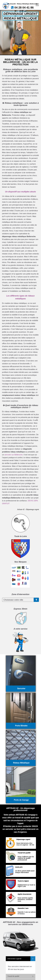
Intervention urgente (14, 959)
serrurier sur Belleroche (14, 455)
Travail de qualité (13, 976)
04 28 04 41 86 (24, 8)
